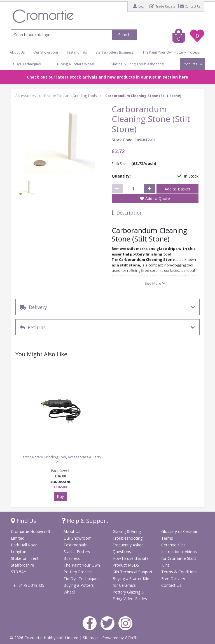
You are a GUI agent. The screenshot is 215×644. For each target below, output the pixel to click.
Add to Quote (158, 198)
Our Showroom (46, 52)
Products (193, 64)
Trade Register (163, 6)
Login (140, 6)
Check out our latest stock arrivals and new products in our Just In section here (107, 77)
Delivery (33, 307)
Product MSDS (126, 565)
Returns (33, 327)
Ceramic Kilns (173, 545)
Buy (60, 496)
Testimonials (77, 52)
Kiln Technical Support (133, 572)
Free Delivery (173, 579)
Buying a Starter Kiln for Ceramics (131, 582)
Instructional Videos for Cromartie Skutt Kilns (179, 558)
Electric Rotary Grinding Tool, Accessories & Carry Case (60, 460)
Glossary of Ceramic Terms (180, 535)
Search (124, 35)
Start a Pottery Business (115, 52)
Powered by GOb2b (120, 638)
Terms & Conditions (179, 572)
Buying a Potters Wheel (76, 64)
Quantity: (121, 176)
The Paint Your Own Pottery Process (171, 52)
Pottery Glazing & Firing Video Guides (130, 595)
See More (155, 283)
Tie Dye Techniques (25, 64)
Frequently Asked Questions (128, 548)
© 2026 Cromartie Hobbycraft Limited (45, 638)
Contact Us (190, 6)
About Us (17, 52)
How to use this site (131, 558)
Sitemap (91, 638)
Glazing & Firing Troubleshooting (137, 64)
